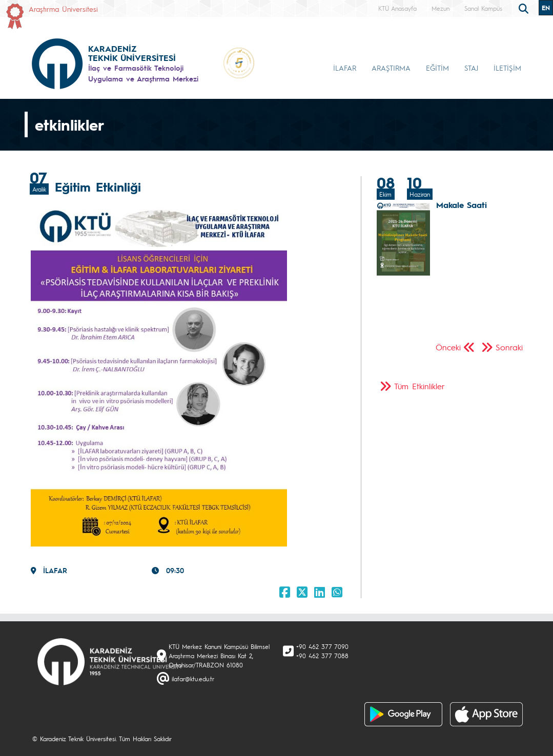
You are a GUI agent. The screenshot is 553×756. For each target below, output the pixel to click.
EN (546, 8)
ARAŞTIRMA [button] (391, 68)
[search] (525, 8)
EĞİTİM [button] (437, 68)
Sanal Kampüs (483, 8)
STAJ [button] (471, 68)
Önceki (448, 347)
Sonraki (509, 347)
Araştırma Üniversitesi (63, 9)
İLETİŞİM (507, 68)
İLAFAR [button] (345, 68)
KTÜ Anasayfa (397, 8)
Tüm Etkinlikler (419, 386)
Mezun (441, 8)
